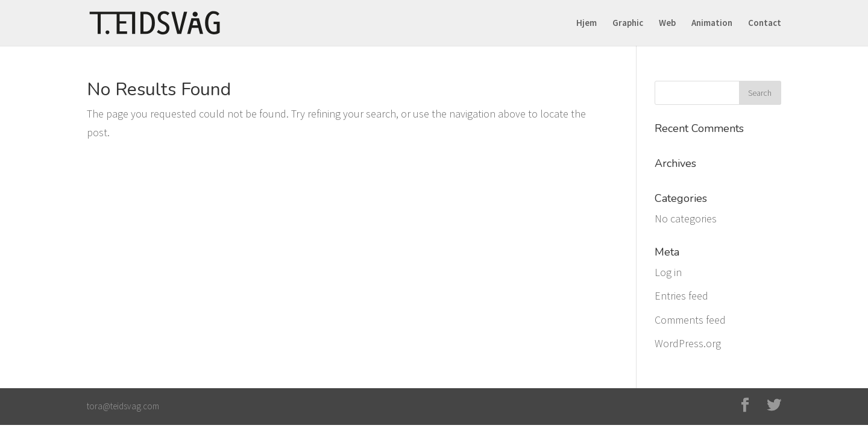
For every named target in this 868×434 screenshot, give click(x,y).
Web (667, 24)
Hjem (587, 24)
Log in (668, 272)
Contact (765, 24)
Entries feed (681, 296)
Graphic (628, 24)
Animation (712, 24)
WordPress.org (688, 343)
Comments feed (690, 320)
